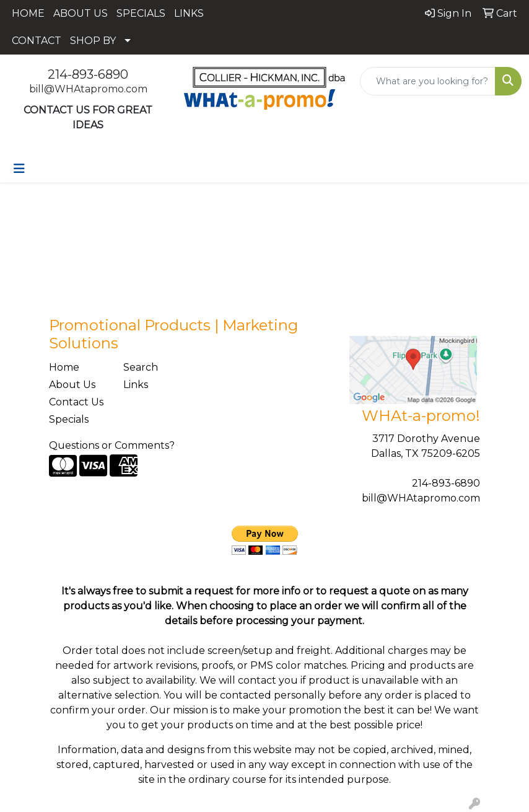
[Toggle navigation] (19, 169)
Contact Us (76, 402)
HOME (28, 13)
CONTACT (37, 41)
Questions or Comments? (112, 445)
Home (64, 367)
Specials (69, 419)
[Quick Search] (428, 81)
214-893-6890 (88, 74)
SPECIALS (141, 13)
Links (136, 385)
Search (141, 367)
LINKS (189, 13)
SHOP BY (93, 41)
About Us (72, 385)
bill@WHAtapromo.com (88, 89)
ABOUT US (81, 13)
